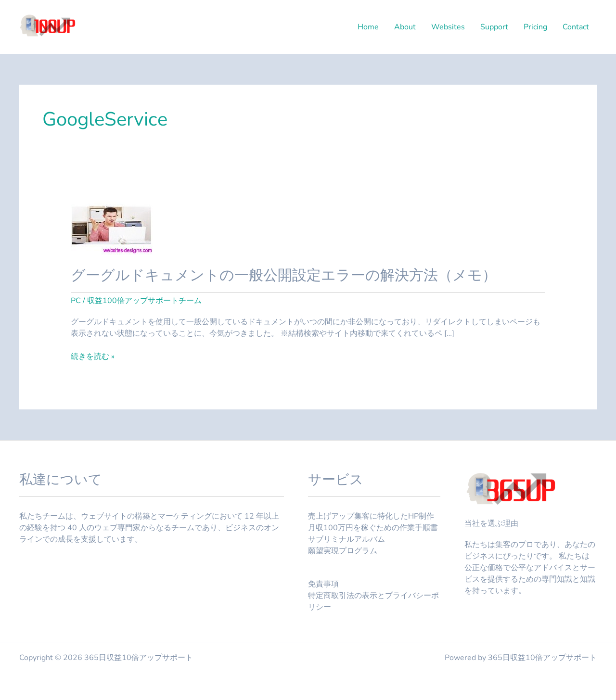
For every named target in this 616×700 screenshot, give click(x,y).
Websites (448, 27)
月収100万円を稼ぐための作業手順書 (373, 528)
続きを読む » (93, 356)
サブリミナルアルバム (346, 539)
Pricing (535, 27)
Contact (576, 27)
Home (368, 27)
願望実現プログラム (343, 551)
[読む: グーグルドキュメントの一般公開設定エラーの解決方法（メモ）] (112, 225)
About (405, 27)
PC (76, 301)
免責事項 (323, 584)
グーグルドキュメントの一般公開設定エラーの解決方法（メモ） (284, 275)
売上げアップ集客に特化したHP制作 (371, 516)
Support (494, 27)
